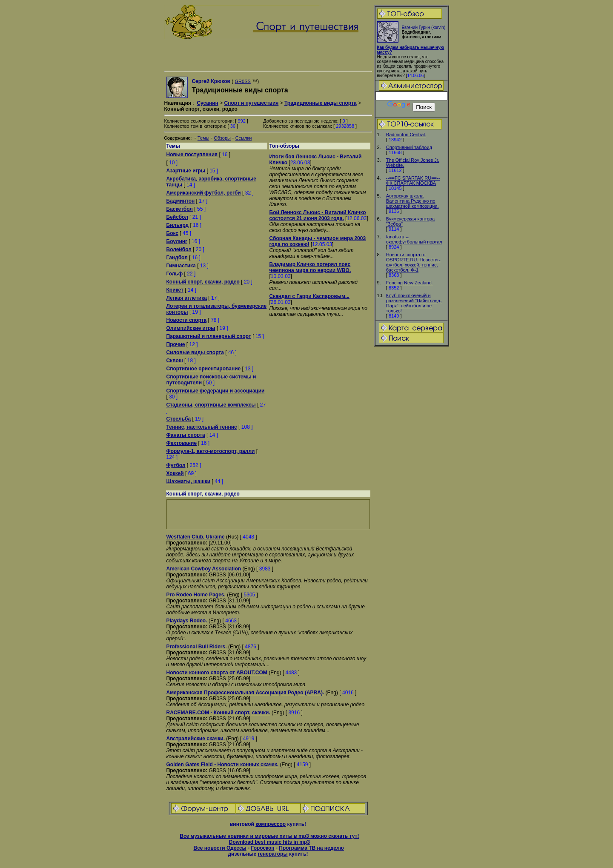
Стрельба (179, 419)
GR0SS (243, 81)
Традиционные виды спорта (321, 103)
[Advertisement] (411, 481)
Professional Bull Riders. (197, 647)
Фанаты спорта (186, 435)
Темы (203, 138)
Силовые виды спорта (195, 352)
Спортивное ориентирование (204, 369)
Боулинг (177, 241)
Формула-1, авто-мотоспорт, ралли (211, 451)
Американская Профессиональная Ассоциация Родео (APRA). (245, 693)
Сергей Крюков (211, 81)
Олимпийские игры (191, 328)
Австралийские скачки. (196, 739)
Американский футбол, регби (204, 193)
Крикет (175, 290)
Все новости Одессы (220, 848)
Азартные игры (186, 171)
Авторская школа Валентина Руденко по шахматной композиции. (412, 201)
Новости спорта (187, 320)
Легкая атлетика (187, 298)
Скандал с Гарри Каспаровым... (309, 296)
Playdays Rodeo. (187, 621)
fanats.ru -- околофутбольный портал (414, 239)
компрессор (271, 824)
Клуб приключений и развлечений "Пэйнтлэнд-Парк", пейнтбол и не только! (414, 303)
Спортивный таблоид (409, 147)
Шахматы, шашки (189, 481)
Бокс (172, 233)
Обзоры (222, 138)
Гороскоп (262, 848)
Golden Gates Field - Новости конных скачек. (223, 765)
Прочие (176, 344)
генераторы (272, 854)
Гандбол (177, 258)
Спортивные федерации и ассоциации (216, 391)
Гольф (175, 274)
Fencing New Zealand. (410, 283)
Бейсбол (177, 217)
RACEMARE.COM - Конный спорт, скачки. (218, 713)
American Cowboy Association (204, 569)
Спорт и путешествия (251, 103)
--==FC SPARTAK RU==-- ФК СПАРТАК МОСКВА (413, 180)
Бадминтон (181, 201)
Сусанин (207, 103)
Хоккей (175, 473)
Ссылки (244, 138)
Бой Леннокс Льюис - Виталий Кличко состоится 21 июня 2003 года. (318, 215)
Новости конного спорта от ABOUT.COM (217, 673)
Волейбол (179, 249)
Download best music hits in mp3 (269, 842)
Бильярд (178, 225)
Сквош (175, 361)
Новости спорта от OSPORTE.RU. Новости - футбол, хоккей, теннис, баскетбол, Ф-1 (413, 262)
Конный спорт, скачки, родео (203, 282)
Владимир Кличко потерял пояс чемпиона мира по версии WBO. (310, 267)
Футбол (176, 465)
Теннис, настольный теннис (202, 427)
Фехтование (182, 443)
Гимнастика (181, 266)
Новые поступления (192, 155)
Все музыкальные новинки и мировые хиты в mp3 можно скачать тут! (269, 836)
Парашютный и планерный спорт (209, 336)
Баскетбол (180, 209)
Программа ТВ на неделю (311, 848)
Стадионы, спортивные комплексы (211, 405)
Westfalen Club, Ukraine (196, 537)
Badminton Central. (406, 135)
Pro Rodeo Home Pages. (196, 595)
